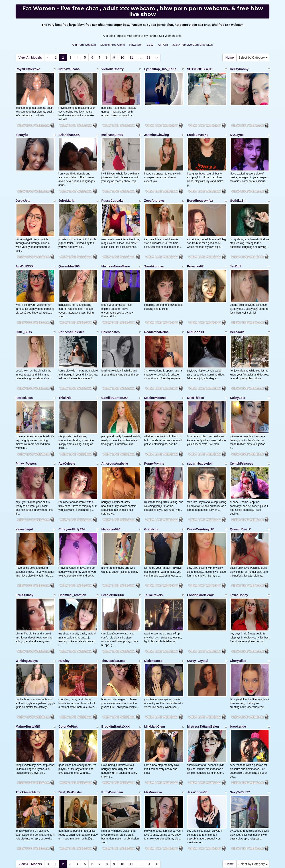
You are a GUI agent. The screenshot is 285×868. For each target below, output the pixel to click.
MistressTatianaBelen (203, 681)
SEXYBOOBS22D (200, 69)
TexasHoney (239, 558)
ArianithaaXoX (69, 130)
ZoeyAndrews (155, 191)
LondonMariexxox (200, 558)
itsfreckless (24, 375)
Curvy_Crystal (198, 619)
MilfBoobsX (196, 314)
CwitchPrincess (242, 436)
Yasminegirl (24, 497)
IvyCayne (237, 130)
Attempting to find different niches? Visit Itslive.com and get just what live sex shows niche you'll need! (142, 826)
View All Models (30, 57)
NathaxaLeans (69, 69)
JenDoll (236, 252)
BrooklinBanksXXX (115, 681)
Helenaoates (110, 314)
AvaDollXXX (24, 252)
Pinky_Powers (26, 436)
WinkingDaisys (27, 619)
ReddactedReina (157, 314)
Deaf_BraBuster (70, 742)
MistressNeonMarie (116, 252)
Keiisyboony (239, 69)
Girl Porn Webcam (84, 45)
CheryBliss (238, 619)
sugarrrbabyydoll (200, 436)
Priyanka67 (195, 252)
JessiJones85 (197, 742)
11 (131, 57)
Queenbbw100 (69, 252)
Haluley (64, 619)
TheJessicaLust (113, 619)
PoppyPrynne (154, 436)
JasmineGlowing (157, 130)
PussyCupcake (112, 191)
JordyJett (23, 191)
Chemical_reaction (72, 558)
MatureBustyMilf (28, 681)
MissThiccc (195, 375)
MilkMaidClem (155, 681)
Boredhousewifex (200, 191)
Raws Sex (136, 45)
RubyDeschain (112, 742)
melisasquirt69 (112, 130)
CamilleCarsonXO (114, 375)
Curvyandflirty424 (72, 497)
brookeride (238, 681)
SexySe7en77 (240, 742)
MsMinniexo (153, 742)
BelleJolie (237, 314)
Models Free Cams (113, 45)
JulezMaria (67, 191)
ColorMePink (68, 681)
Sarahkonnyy (154, 252)
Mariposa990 (111, 497)
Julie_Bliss (24, 314)
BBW (150, 45)
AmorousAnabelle (115, 436)
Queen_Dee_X (240, 497)
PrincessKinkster (71, 314)
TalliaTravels (154, 558)
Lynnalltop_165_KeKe (160, 69)
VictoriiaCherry (112, 69)
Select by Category (253, 57)
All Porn (163, 45)
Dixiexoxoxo (153, 619)
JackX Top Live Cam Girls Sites (192, 45)
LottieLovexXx (198, 130)
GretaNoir (152, 497)
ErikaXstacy (24, 558)
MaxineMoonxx (155, 375)
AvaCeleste (67, 436)
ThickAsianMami (28, 742)
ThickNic (65, 375)
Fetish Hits (139, 858)
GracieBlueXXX (113, 558)
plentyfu (22, 130)
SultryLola (238, 375)
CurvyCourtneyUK (201, 497)
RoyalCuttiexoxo (28, 69)
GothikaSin (238, 191)
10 (122, 57)
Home (229, 57)
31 (149, 57)
